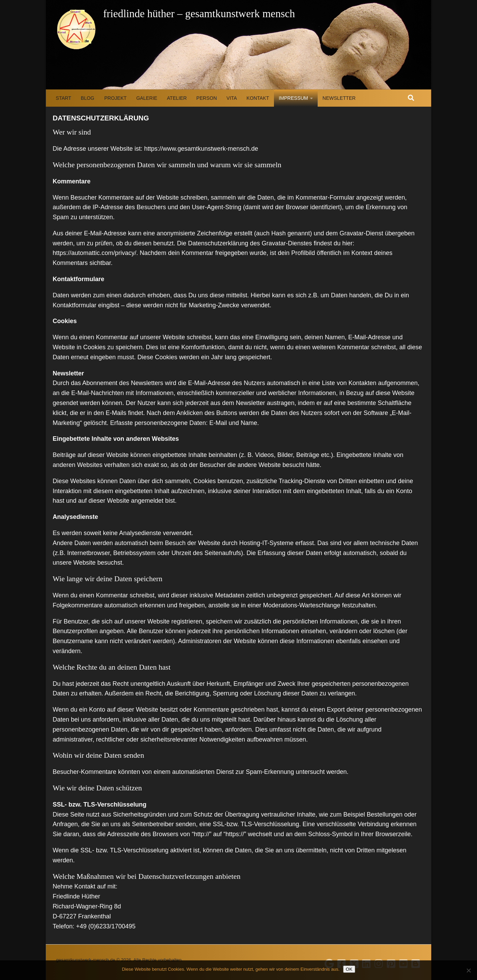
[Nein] (468, 970)
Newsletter (339, 98)
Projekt (115, 98)
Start (63, 98)
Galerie (147, 98)
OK (349, 969)
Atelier (177, 98)
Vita (232, 98)
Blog (88, 98)
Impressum (293, 98)
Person (207, 98)
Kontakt (258, 98)
